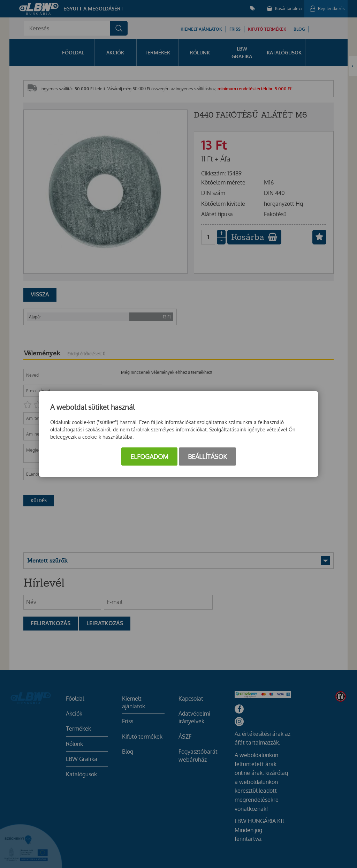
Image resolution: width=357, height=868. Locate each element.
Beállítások (207, 456)
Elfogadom (149, 456)
